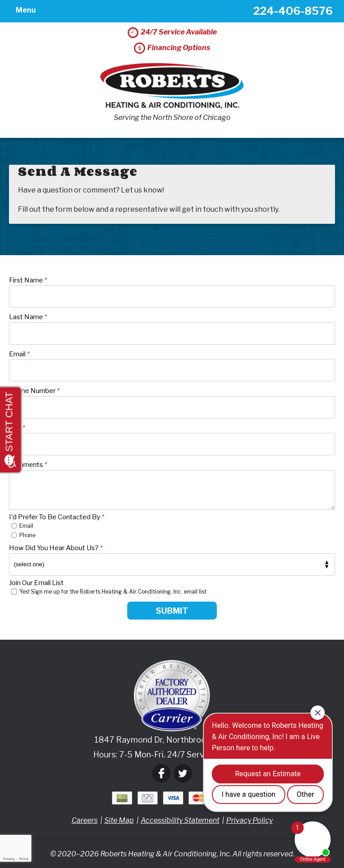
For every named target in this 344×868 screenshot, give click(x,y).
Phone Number (34, 391)
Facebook (161, 774)
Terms (24, 859)
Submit (172, 611)
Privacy (9, 859)
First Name (28, 280)
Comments (28, 465)
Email (19, 354)
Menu (25, 11)
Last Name (28, 317)
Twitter (183, 774)
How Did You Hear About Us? (56, 548)
